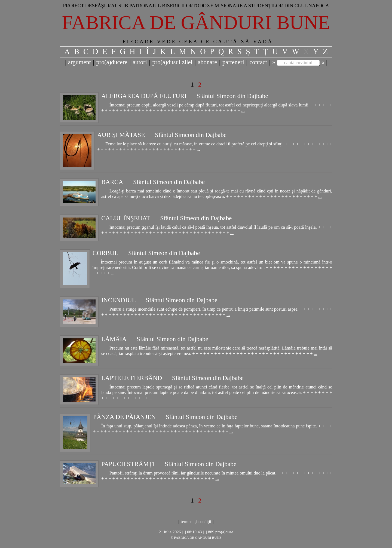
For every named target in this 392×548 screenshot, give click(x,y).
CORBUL (105, 253)
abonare (208, 62)
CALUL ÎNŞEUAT (126, 218)
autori (140, 62)
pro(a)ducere (112, 62)
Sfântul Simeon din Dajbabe (232, 96)
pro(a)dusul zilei (172, 62)
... (243, 110)
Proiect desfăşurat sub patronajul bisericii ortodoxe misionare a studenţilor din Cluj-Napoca (196, 6)
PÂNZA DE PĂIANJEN (124, 417)
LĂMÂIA (114, 339)
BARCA (112, 182)
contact (258, 62)
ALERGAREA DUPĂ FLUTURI (144, 96)
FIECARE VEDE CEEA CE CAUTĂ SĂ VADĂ (198, 42)
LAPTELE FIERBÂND (132, 378)
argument (79, 62)
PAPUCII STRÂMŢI (128, 464)
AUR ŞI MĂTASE (121, 135)
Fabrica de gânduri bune (196, 23)
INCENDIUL (119, 300)
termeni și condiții (196, 521)
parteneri (233, 62)
